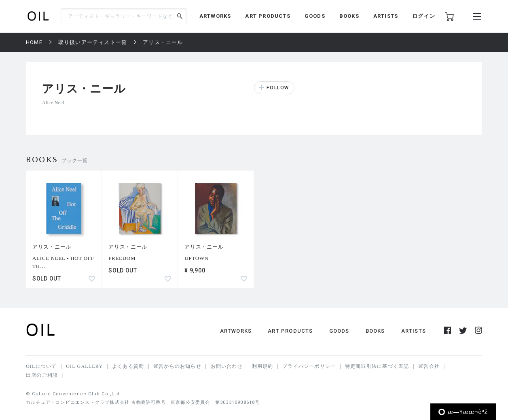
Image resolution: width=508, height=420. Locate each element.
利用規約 (263, 366)
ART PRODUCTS (268, 16)
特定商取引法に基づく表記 (377, 366)
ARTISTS (386, 16)
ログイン (424, 16)
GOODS (315, 16)
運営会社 (429, 366)
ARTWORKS (215, 16)
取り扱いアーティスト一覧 (93, 42)
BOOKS (349, 16)
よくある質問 (128, 366)
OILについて (41, 366)
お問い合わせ (227, 366)
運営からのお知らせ (177, 366)
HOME (34, 42)
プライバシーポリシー (309, 366)
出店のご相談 (42, 375)
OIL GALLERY (84, 366)
